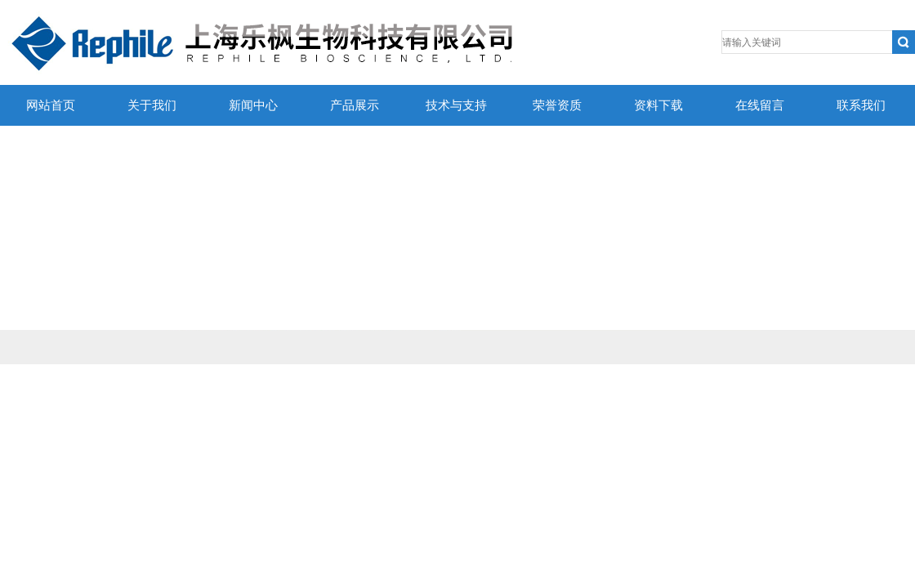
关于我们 (152, 105)
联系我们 (861, 105)
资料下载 (658, 105)
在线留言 (760, 105)
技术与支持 (456, 105)
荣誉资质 (557, 105)
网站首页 (51, 105)
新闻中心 (253, 105)
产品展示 (355, 105)
